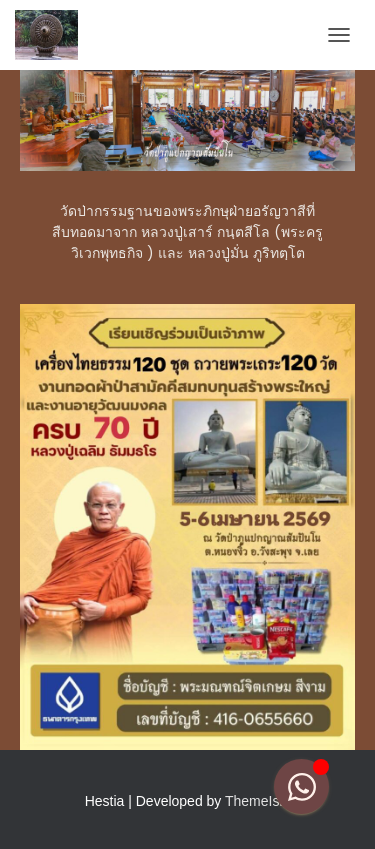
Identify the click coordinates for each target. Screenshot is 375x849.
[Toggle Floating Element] (301, 786)
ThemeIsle (257, 801)
